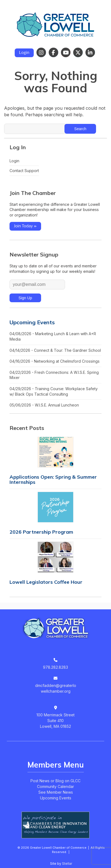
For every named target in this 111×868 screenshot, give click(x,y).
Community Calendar (55, 786)
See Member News (56, 792)
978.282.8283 (55, 667)
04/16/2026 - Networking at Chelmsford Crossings (55, 361)
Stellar (67, 864)
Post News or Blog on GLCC (55, 781)
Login (24, 53)
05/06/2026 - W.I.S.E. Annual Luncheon (44, 405)
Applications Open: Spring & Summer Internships (53, 479)
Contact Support (24, 171)
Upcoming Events (32, 322)
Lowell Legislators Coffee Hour (46, 582)
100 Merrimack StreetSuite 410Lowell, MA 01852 (55, 721)
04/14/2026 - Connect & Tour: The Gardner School (55, 350)
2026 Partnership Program (41, 532)
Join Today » (25, 226)
